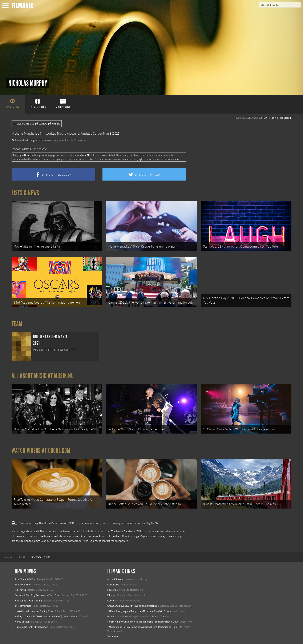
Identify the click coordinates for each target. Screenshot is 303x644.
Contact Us (113, 585)
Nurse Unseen (22, 622)
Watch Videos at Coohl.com (41, 451)
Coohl (111, 601)
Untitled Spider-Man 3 (96, 134)
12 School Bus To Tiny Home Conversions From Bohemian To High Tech (145, 627)
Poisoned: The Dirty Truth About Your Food (38, 595)
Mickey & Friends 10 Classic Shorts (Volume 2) (38, 616)
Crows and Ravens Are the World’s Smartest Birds (133, 606)
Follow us (112, 590)
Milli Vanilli (20, 590)
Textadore (113, 636)
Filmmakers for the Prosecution (31, 627)
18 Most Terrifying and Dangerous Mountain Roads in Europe (139, 611)
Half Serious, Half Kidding (28, 601)
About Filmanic (115, 579)
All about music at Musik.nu (43, 376)
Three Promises (23, 606)
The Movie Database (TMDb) (128, 532)
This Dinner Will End (25, 579)
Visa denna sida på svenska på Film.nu (37, 124)
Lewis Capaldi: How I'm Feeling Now (34, 611)
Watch (111, 616)
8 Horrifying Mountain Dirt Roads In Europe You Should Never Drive (143, 622)
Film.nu (111, 595)
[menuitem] (7, 557)
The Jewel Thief (23, 585)
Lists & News (25, 193)
